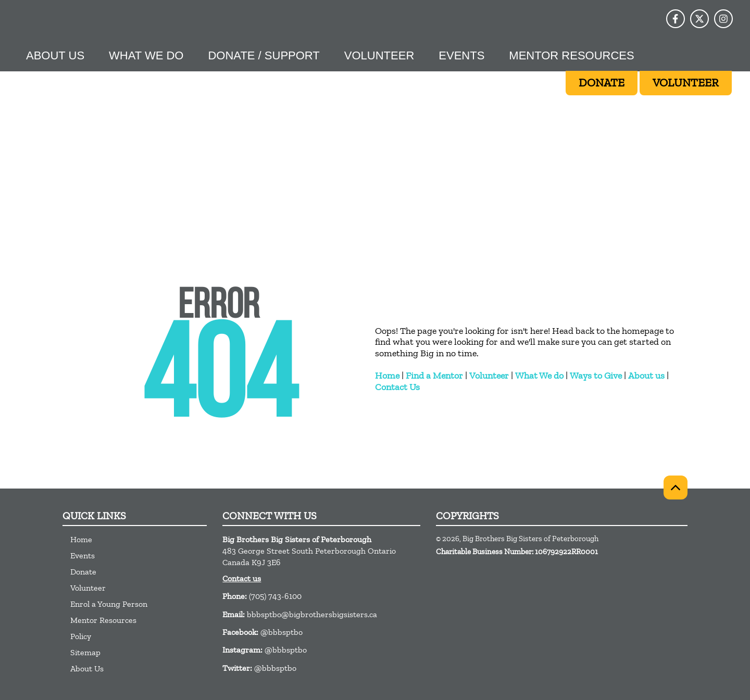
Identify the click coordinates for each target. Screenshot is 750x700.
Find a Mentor (434, 376)
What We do (539, 376)
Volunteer (379, 55)
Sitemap (85, 652)
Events (461, 55)
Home (387, 376)
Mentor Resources (571, 55)
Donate (83, 572)
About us (646, 376)
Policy (81, 636)
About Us (55, 55)
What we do (146, 55)
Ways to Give (596, 376)
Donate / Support (264, 55)
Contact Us (397, 387)
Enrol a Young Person (109, 604)
